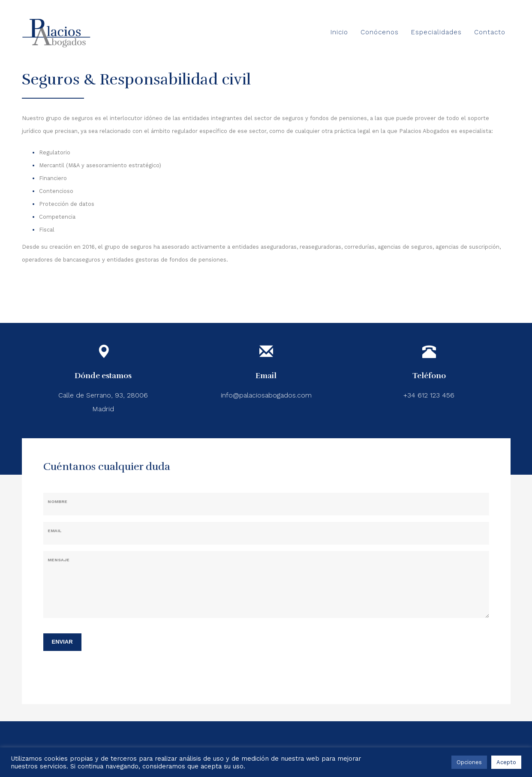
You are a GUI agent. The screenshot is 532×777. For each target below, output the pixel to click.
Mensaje (59, 560)
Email (54, 531)
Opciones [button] (469, 762)
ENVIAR (62, 642)
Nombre (57, 501)
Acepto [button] (506, 762)
